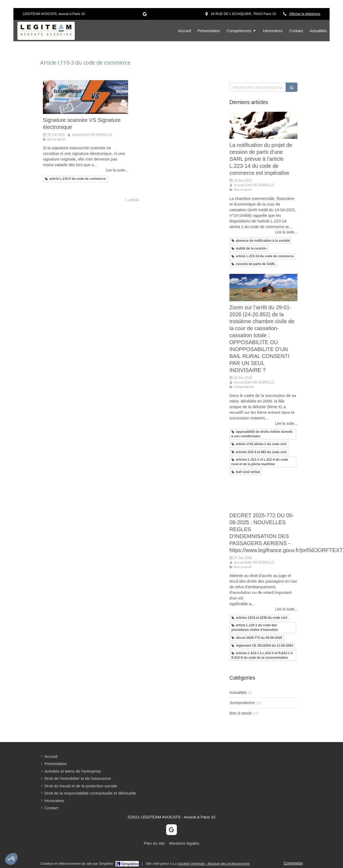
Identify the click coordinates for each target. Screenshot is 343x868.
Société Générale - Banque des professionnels (214, 864)
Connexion (293, 863)
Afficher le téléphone (305, 14)
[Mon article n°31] (263, 496)
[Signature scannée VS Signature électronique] (85, 97)
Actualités (238, 692)
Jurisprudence (242, 703)
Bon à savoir (241, 713)
